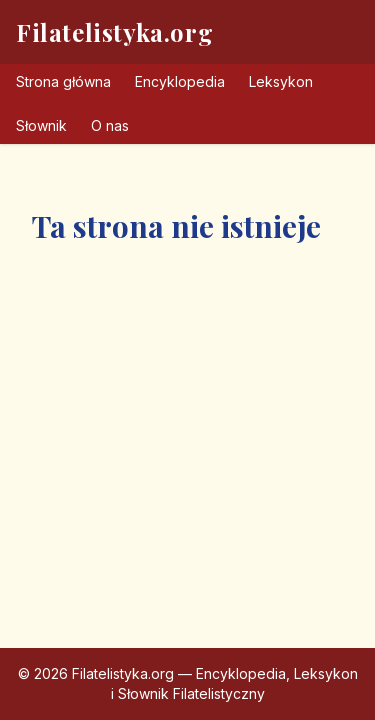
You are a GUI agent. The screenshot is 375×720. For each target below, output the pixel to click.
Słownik (41, 125)
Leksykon (281, 81)
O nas (110, 125)
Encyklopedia (180, 81)
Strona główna (63, 81)
